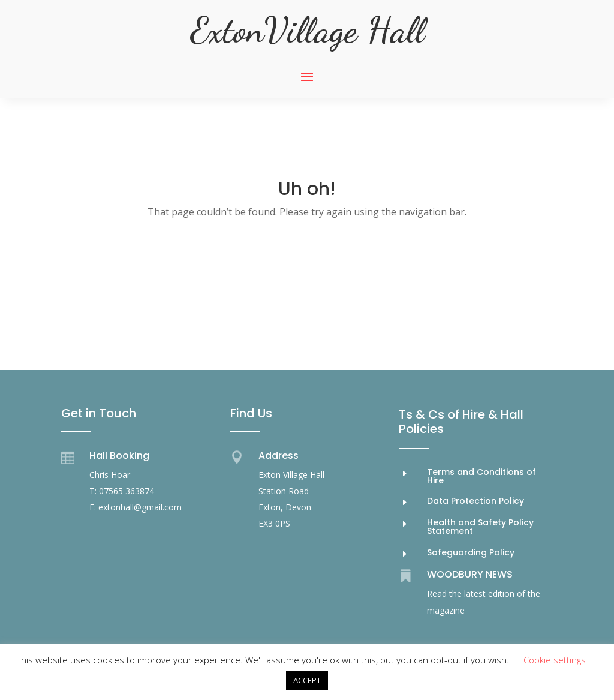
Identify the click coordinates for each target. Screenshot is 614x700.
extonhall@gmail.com (140, 507)
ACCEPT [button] (307, 680)
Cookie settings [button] (555, 660)
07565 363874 (127, 491)
